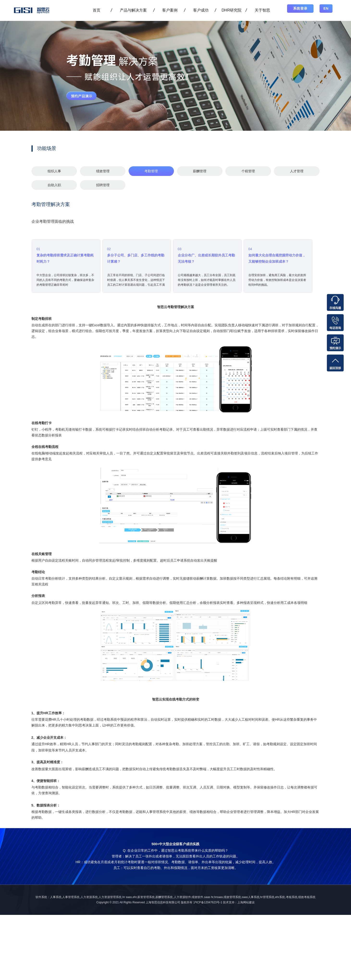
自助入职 (54, 185)
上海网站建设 (246, 902)
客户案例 (170, 10)
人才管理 (297, 171)
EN (326, 8)
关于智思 (262, 10)
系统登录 (300, 8)
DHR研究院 (231, 10)
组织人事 (54, 171)
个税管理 (248, 171)
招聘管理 (103, 185)
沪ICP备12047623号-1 (208, 902)
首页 (97, 10)
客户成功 (201, 10)
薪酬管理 (200, 171)
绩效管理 (103, 171)
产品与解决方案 (133, 10)
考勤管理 (151, 171)
